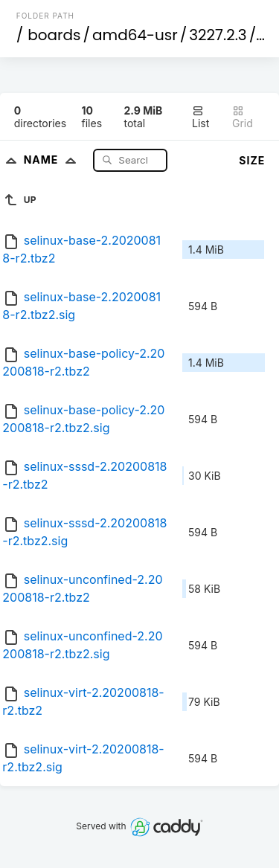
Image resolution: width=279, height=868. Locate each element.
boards (54, 35)
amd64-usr (135, 35)
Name (53, 160)
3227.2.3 (218, 35)
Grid (243, 117)
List (201, 117)
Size (252, 160)
